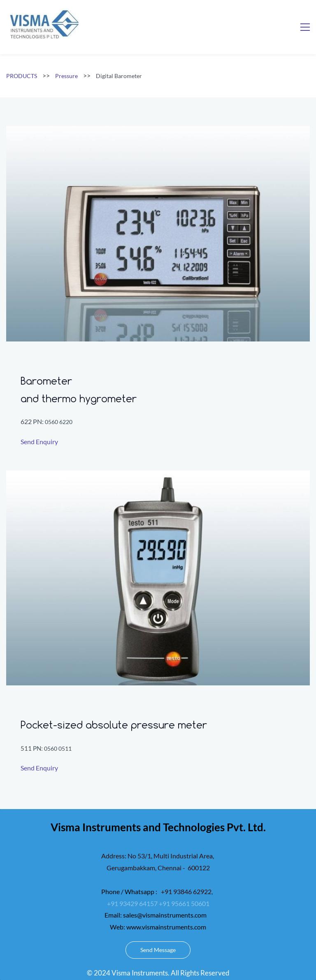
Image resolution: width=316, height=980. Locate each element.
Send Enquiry (39, 442)
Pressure (66, 76)
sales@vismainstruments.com (165, 915)
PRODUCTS (22, 76)
